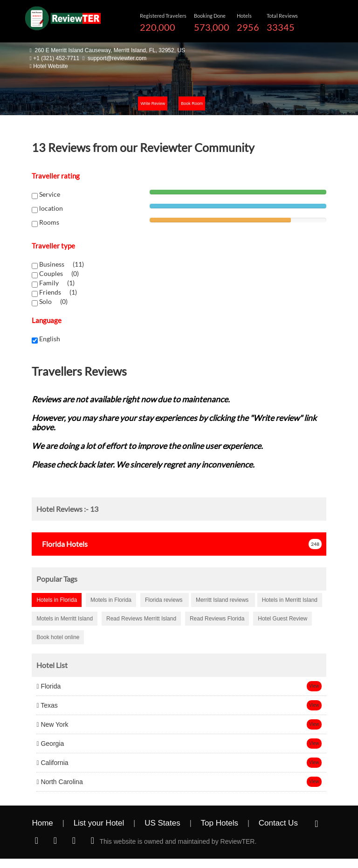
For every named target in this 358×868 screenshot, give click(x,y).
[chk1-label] (35, 266)
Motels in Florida (111, 600)
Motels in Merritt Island (65, 619)
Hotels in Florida (57, 600)
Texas (47, 705)
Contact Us (278, 823)
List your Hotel (99, 823)
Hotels (62, 544)
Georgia (50, 744)
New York (52, 724)
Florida (48, 686)
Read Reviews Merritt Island (141, 619)
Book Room (192, 103)
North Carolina (59, 782)
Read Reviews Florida (217, 619)
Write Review (153, 103)
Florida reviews (165, 600)
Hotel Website (50, 66)
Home (42, 823)
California (52, 763)
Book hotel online (58, 637)
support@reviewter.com (117, 58)
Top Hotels (220, 823)
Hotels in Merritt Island (290, 600)
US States (162, 823)
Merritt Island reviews (223, 600)
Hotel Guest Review (282, 619)
